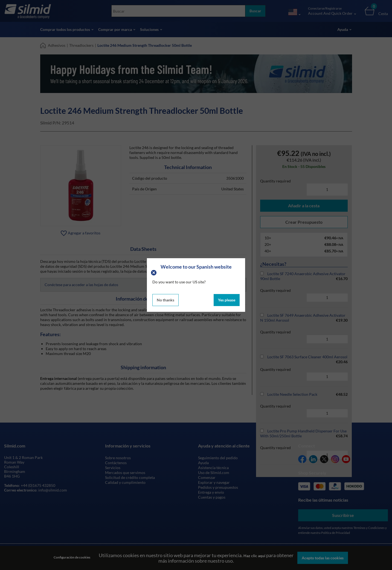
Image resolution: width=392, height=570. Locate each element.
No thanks (165, 300)
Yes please (227, 300)
